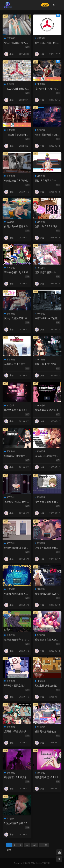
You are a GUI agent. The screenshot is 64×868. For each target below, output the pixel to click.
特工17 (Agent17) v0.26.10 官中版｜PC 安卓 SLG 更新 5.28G (16, 43)
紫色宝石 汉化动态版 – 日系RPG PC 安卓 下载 (47, 686)
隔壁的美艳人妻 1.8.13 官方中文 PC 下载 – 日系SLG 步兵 (16, 410)
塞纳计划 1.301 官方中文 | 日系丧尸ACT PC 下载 (47, 364)
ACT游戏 (41, 360)
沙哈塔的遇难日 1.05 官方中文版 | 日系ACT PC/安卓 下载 (17, 548)
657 (34, 845)
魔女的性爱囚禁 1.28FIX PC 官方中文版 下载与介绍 (47, 594)
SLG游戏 (10, 84)
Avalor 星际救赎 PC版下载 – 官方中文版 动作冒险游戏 (47, 135)
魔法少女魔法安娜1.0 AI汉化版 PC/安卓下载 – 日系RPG (17, 318)
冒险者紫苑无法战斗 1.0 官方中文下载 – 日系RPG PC (47, 410)
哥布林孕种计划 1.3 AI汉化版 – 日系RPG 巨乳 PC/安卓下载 (17, 273)
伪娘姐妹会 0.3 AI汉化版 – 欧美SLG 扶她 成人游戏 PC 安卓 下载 (17, 181)
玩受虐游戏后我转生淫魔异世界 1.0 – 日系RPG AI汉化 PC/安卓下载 (47, 273)
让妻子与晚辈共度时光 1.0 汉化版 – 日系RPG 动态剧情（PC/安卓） (47, 548)
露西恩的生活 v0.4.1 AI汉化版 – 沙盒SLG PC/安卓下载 (47, 778)
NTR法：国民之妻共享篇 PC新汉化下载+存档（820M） (16, 686)
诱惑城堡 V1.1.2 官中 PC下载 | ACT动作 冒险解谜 (17, 502)
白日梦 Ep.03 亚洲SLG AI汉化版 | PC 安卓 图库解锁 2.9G (17, 227)
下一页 (44, 845)
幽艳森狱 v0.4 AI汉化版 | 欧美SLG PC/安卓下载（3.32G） (17, 778)
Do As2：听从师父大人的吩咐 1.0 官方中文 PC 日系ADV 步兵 (47, 456)
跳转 (9, 850)
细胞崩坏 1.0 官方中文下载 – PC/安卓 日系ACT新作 (17, 456)
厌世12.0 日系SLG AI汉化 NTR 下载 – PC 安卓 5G (47, 181)
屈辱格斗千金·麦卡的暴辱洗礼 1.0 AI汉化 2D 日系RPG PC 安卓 (17, 732)
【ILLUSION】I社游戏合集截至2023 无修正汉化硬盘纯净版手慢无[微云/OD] (17, 89)
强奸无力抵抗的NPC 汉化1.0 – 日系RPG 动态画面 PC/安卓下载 (16, 594)
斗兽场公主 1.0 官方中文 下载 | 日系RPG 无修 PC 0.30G (16, 364)
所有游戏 (11, 38)
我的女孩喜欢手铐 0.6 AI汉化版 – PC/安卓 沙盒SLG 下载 (17, 823)
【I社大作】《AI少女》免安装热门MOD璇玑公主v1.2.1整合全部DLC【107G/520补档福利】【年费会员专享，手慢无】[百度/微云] (47, 89)
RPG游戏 (41, 84)
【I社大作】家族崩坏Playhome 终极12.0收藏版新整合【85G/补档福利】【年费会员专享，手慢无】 (16, 135)
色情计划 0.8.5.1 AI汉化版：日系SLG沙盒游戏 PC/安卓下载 (47, 227)
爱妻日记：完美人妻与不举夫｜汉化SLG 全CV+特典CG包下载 (47, 640)
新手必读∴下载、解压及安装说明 (46, 43)
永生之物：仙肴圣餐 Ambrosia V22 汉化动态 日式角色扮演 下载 (47, 502)
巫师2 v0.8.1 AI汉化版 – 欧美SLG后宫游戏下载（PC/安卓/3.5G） (46, 318)
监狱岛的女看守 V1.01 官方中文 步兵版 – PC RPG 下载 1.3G (16, 640)
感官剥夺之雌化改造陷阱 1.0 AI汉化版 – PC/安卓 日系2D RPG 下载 (47, 732)
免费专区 (41, 38)
